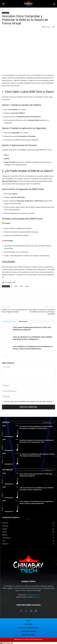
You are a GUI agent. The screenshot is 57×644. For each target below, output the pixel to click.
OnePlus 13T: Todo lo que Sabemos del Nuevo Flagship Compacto (15, 311)
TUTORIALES (10, 10)
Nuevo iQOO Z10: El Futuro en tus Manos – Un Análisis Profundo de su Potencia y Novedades (42, 312)
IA (12, 286)
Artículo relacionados (10, 321)
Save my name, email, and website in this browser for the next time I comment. (28, 401)
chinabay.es (37, 597)
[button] (54, 4)
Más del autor (23, 321)
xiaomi (27, 286)
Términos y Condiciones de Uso (28, 628)
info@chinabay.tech (33, 595)
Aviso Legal (28, 624)
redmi (21, 286)
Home (28, 621)
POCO (16, 286)
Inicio (3, 10)
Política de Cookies (28, 635)
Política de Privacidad (29, 631)
